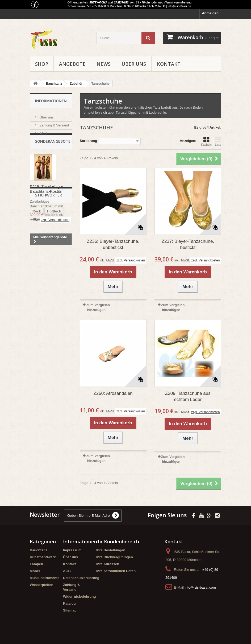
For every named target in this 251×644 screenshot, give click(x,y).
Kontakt (169, 64)
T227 (36, 311)
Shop (42, 64)
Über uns (134, 64)
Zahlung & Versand (54, 123)
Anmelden (210, 13)
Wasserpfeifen (41, 585)
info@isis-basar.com (200, 587)
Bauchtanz (39, 550)
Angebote (72, 64)
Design (52, 311)
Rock (37, 287)
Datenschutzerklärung (81, 578)
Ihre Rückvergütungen (115, 557)
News (104, 64)
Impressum (72, 550)
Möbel (35, 571)
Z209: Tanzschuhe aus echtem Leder (188, 396)
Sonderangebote (53, 151)
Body (51, 335)
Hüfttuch (54, 287)
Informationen (51, 101)
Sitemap (70, 610)
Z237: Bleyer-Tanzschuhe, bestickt (188, 244)
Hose (37, 335)
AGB (43, 131)
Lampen (36, 564)
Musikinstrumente (45, 578)
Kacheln (206, 141)
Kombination (43, 319)
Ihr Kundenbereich (118, 542)
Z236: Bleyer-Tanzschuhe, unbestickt (113, 244)
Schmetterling (44, 303)
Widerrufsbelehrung (79, 596)
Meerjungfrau (43, 327)
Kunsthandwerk (43, 557)
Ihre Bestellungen (111, 550)
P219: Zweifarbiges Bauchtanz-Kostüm (47, 199)
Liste (218, 141)
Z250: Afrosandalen (113, 393)
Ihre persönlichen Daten (116, 571)
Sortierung (89, 141)
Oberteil (39, 295)
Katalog (69, 603)
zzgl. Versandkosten (55, 230)
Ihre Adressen (108, 564)
